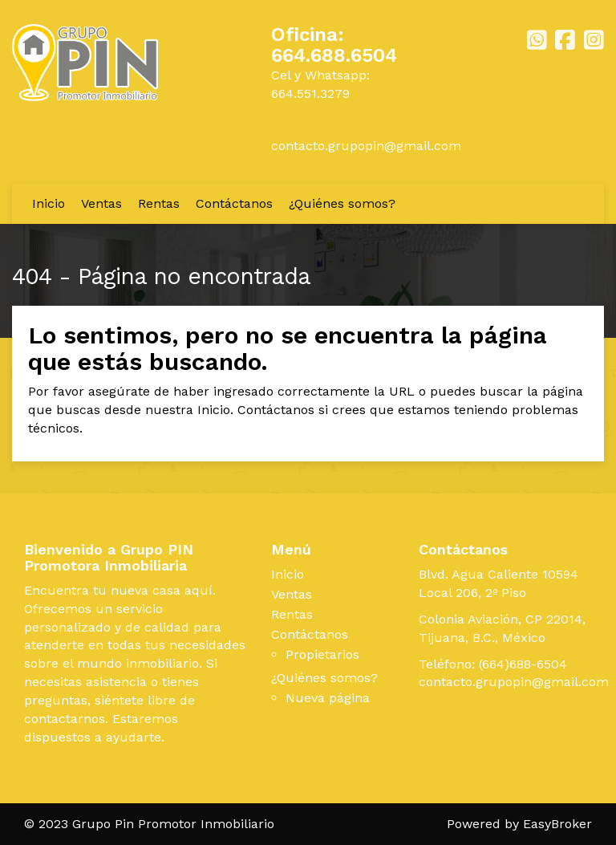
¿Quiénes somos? (342, 203)
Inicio (49, 203)
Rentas (159, 203)
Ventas (101, 203)
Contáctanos (234, 203)
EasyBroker (557, 824)
